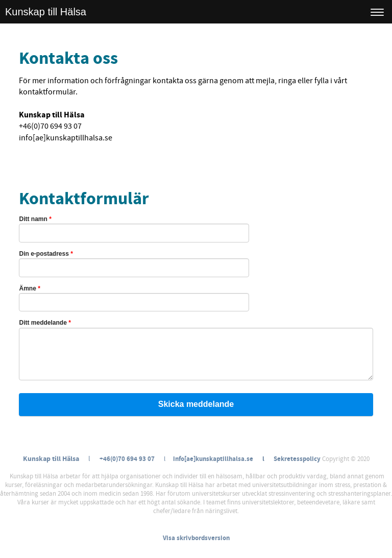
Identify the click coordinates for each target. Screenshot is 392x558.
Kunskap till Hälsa (46, 12)
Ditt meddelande (45, 323)
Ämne (29, 288)
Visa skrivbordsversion (196, 538)
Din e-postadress (46, 254)
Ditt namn (35, 219)
